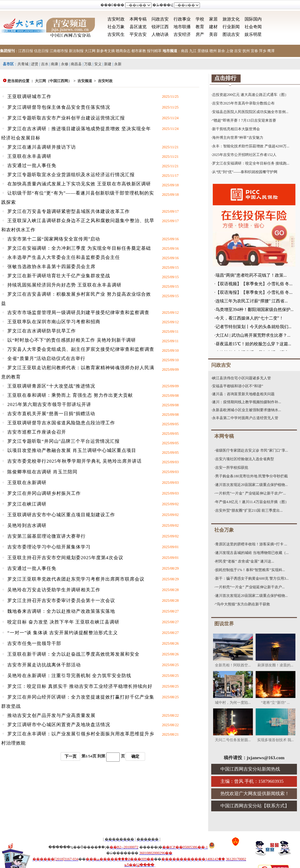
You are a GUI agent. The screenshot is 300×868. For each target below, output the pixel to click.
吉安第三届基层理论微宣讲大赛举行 (47, 536)
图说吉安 (231, 34)
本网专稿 (138, 19)
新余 (221, 51)
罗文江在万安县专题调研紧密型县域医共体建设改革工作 (69, 211)
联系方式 (276, 806)
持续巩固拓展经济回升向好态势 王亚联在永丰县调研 (64, 285)
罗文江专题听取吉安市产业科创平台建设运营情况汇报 (66, 118)
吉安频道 (85, 81)
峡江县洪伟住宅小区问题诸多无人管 (242, 378)
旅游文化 (231, 19)
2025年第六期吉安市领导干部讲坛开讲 (49, 404)
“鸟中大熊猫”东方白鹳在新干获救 (243, 604)
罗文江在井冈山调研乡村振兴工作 (44, 493)
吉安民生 (116, 34)
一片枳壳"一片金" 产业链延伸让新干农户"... (251, 493)
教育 (200, 27)
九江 (193, 51)
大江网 (90, 51)
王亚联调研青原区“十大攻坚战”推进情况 (51, 386)
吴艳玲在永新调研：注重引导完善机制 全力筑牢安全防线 (69, 676)
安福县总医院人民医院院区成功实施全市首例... (250, 112)
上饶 (230, 51)
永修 (65, 64)
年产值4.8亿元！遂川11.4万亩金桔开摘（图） (252, 502)
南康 (54, 64)
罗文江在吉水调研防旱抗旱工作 (42, 331)
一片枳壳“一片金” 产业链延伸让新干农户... (250, 587)
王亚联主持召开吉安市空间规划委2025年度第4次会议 (65, 558)
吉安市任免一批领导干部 (34, 643)
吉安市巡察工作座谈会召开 (37, 432)
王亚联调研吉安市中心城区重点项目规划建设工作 (61, 515)
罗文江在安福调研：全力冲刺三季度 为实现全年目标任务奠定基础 (79, 248)
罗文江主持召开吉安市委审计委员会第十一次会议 (61, 601)
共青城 (23, 64)
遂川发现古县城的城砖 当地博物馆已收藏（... (252, 553)
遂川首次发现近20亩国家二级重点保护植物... (251, 485)
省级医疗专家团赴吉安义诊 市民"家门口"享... (252, 450)
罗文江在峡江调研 (27, 504)
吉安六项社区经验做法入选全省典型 (245, 459)
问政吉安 (160, 19)
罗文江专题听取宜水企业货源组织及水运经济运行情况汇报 (71, 175)
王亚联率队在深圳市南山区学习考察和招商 (54, 322)
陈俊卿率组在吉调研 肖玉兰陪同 (42, 472)
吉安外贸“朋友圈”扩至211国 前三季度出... (249, 510)
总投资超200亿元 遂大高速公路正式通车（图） (250, 95)
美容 (213, 34)
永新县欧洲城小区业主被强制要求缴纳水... (247, 410)
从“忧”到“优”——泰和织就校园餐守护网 (245, 172)
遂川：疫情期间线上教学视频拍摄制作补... (247, 402)
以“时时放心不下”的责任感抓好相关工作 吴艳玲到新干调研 (72, 340)
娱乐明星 (253, 34)
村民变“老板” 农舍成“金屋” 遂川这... (245, 561)
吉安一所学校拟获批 (232, 468)
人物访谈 (160, 34)
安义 (98, 64)
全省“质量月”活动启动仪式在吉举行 (46, 358)
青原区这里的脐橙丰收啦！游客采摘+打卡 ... (251, 544)
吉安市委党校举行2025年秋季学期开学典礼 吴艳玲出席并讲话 (75, 461)
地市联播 (182, 27)
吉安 (238, 51)
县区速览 (138, 27)
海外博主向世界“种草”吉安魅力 (238, 138)
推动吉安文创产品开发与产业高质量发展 (51, 715)
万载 (88, 64)
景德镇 (203, 51)
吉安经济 (182, 34)
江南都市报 (59, 51)
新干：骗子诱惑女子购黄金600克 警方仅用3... (252, 578)
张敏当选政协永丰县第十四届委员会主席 (51, 267)
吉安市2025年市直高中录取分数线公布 (243, 103)
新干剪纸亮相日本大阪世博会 (236, 129)
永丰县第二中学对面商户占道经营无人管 (245, 418)
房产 (200, 34)
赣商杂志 (123, 51)
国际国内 (253, 19)
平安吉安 (138, 34)
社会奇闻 (253, 27)
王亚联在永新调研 (27, 483)
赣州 (213, 51)
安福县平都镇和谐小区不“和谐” (238, 386)
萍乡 (263, 51)
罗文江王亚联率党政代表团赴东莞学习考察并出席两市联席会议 (76, 579)
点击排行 (225, 78)
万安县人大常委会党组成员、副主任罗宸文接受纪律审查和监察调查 (81, 349)
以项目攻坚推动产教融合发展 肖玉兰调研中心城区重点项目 (72, 450)
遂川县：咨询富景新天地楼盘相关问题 (243, 394)
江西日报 (26, 51)
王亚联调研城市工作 (29, 97)
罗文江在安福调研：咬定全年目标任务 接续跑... (251, 163)
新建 (108, 64)
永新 (118, 64)
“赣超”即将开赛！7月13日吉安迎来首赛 (244, 120)
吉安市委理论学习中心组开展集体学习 (49, 547)
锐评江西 (160, 27)
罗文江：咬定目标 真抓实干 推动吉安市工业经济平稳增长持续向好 (80, 686)
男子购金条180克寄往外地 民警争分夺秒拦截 (251, 476)
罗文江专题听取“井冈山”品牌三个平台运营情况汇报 (64, 441)
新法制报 (76, 51)
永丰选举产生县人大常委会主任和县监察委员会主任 (64, 257)
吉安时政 (116, 19)
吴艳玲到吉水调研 (27, 525)
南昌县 (76, 64)
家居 (213, 19)
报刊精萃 (154, 51)
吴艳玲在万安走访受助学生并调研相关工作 (54, 590)
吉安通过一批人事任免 (32, 165)
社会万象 (116, 27)
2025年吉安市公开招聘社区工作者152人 (244, 155)
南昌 (185, 51)
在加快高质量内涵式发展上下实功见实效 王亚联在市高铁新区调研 (79, 184)
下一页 (71, 756)
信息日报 (41, 51)
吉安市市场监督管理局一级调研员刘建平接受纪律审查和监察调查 (78, 313)
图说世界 (224, 624)
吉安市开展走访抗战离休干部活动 (44, 665)
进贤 (35, 64)
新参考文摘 (106, 51)
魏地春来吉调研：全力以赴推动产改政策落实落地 (61, 611)
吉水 (45, 64)
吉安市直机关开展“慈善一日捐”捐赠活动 (51, 414)
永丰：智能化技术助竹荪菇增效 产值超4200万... (251, 146)
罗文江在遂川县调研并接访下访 (42, 147)
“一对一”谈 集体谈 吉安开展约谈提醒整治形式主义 (63, 633)
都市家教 (139, 51)
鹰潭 (271, 51)
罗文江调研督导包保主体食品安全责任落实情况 (59, 107)
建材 (213, 27)
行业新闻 (231, 27)
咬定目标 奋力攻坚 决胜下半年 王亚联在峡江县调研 (63, 622)
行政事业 (182, 19)
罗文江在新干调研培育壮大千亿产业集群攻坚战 (59, 276)
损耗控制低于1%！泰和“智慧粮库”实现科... (250, 570)
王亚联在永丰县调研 (29, 156)
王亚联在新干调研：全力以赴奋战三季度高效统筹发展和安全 (73, 654)
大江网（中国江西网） (53, 81)
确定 (135, 756)
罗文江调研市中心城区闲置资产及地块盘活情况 (59, 725)
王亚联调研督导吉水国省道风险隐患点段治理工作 (61, 423)
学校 (200, 19)
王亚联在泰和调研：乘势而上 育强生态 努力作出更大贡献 (70, 395)
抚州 (246, 51)
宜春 (254, 51)
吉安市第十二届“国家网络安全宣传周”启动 (54, 239)
